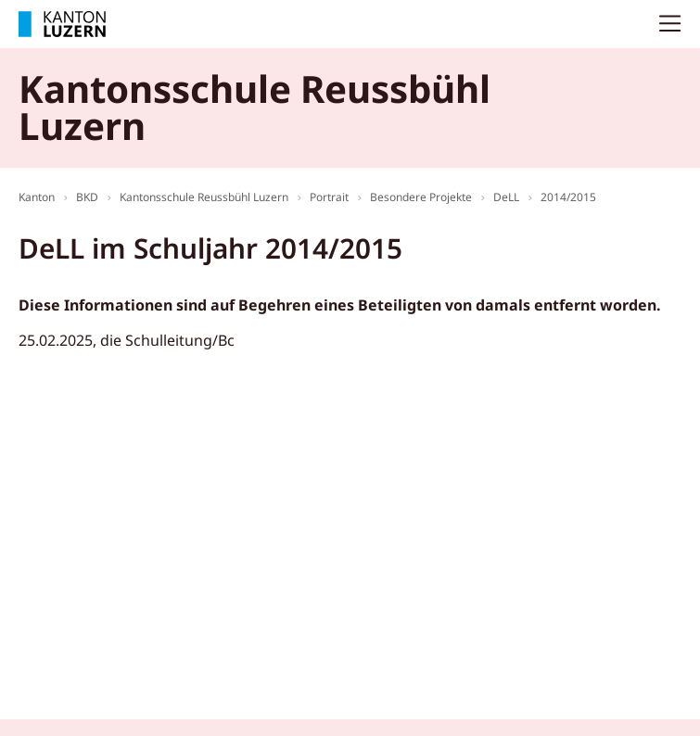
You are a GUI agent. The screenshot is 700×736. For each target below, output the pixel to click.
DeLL (506, 197)
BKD (87, 197)
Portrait (329, 197)
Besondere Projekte (421, 197)
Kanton (37, 197)
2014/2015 (568, 197)
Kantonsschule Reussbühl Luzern (204, 197)
